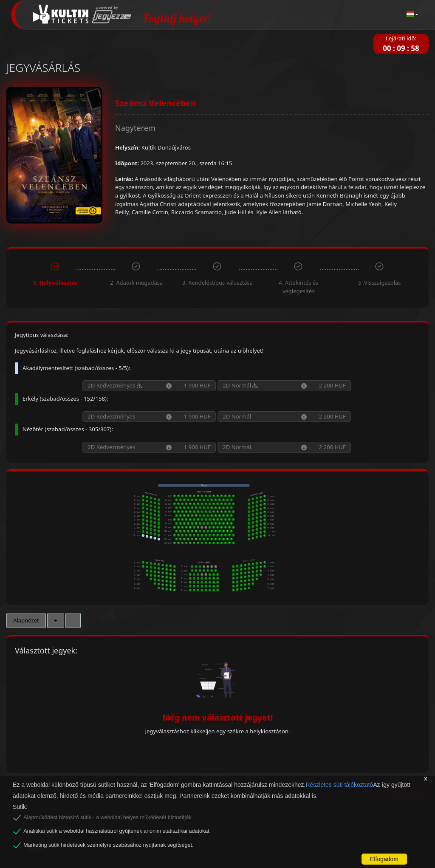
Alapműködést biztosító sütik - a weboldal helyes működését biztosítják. (108, 817)
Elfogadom (384, 859)
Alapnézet (26, 620)
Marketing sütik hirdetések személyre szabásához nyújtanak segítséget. (108, 845)
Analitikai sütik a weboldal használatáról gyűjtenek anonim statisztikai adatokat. (117, 831)
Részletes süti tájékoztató (339, 785)
